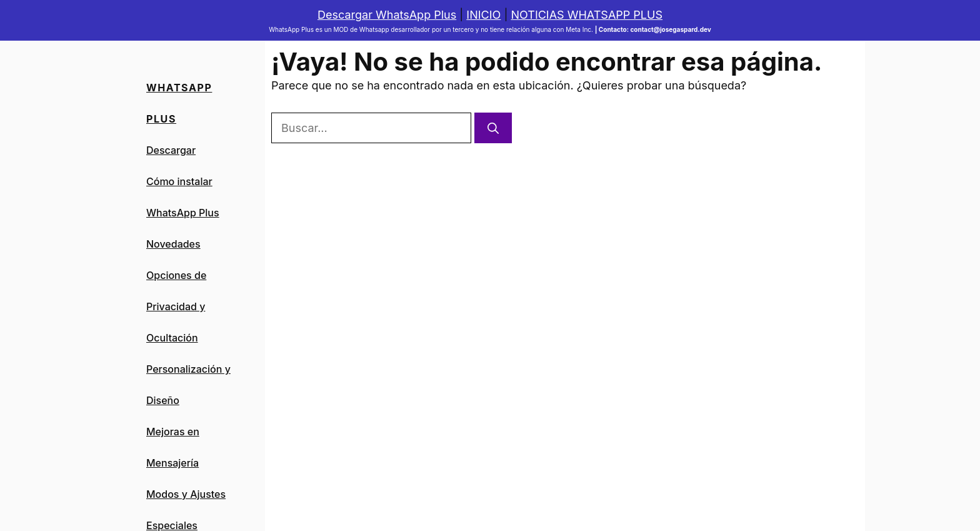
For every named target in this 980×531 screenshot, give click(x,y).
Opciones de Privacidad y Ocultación (176, 306)
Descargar (171, 150)
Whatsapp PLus (179, 103)
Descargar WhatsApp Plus (387, 15)
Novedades (173, 244)
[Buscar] (493, 128)
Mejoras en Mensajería (173, 447)
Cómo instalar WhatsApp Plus (183, 197)
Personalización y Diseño (188, 385)
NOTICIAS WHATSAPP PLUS (587, 15)
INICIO (483, 15)
